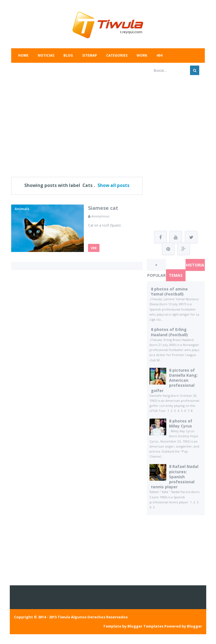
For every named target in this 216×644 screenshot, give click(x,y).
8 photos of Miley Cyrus (181, 423)
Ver (94, 248)
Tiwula (64, 617)
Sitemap (90, 55)
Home (23, 55)
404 (159, 55)
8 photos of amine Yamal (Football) (169, 291)
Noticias (46, 55)
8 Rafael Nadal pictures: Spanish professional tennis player (175, 477)
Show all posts (113, 185)
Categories (117, 55)
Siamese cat (103, 208)
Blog (68, 55)
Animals (22, 209)
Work (142, 55)
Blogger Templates (145, 626)
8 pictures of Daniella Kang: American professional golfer (174, 380)
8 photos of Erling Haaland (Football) (169, 332)
